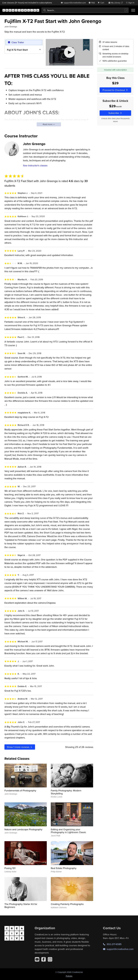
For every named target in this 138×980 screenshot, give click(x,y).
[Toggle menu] (133, 10)
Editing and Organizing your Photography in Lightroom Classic (68, 831)
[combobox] (85, 10)
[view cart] (102, 3)
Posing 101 (10, 868)
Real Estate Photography (64, 868)
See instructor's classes (35, 165)
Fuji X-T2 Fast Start (17, 50)
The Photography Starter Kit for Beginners (21, 906)
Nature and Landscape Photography (23, 829)
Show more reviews (20, 747)
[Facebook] (44, 959)
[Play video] (69, 52)
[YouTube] (37, 959)
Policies (69, 976)
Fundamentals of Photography (20, 790)
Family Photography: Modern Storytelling (66, 792)
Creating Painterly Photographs (67, 904)
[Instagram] (50, 959)
